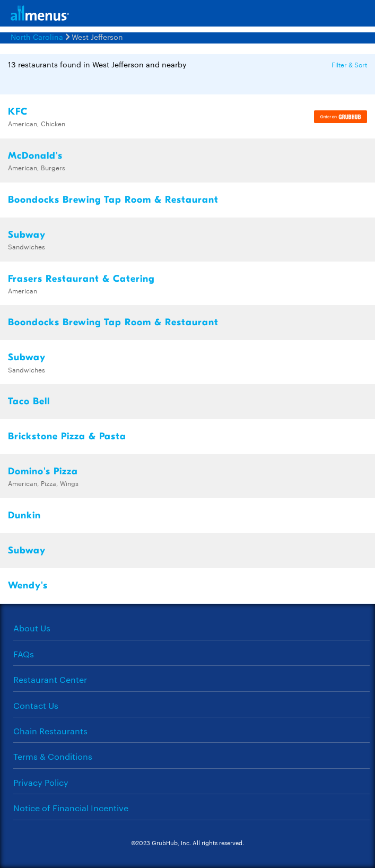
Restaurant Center (50, 679)
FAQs (24, 654)
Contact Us (36, 705)
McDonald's (35, 156)
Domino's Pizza (43, 471)
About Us (32, 628)
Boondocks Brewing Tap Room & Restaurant (113, 200)
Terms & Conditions (53, 756)
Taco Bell (29, 401)
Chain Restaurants (50, 731)
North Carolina (37, 37)
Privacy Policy (41, 782)
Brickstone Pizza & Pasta (67, 436)
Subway (27, 235)
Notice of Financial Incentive (71, 808)
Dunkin (24, 515)
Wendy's (28, 585)
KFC (18, 112)
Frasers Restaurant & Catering (81, 279)
